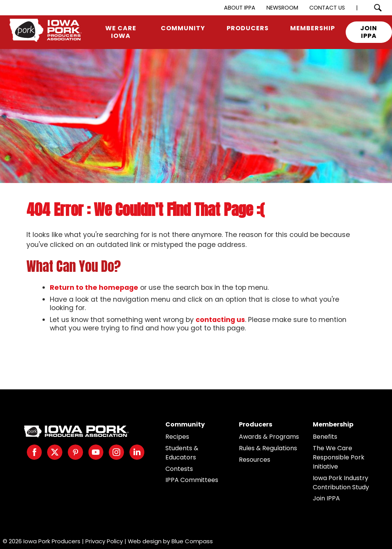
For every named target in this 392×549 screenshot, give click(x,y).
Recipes (177, 437)
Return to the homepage (94, 288)
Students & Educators (182, 453)
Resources (255, 460)
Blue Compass (192, 541)
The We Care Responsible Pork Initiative (339, 457)
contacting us (220, 320)
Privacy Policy (104, 541)
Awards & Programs (269, 437)
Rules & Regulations (268, 448)
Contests (179, 469)
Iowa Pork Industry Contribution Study (341, 483)
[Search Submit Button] (378, 8)
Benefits (325, 437)
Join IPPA (326, 498)
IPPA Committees (192, 480)
